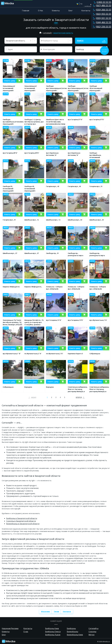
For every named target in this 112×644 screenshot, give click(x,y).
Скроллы (92, 632)
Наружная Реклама (10, 628)
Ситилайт (48, 33)
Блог (71, 11)
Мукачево (46, 611)
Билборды (71, 628)
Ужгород (67, 611)
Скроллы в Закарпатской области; (21, 521)
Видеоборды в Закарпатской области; (23, 524)
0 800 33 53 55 (102, 2)
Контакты (86, 11)
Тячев (56, 611)
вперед (79, 397)
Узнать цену (10, 81)
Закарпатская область (63, 33)
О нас (26, 632)
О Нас (40, 11)
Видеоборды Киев (75, 635)
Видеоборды (72, 632)
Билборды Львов (53, 635)
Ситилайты (93, 628)
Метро (92, 635)
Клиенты (56, 11)
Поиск (80, 41)
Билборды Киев (52, 628)
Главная (26, 11)
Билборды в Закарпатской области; (22, 518)
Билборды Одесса (53, 632)
